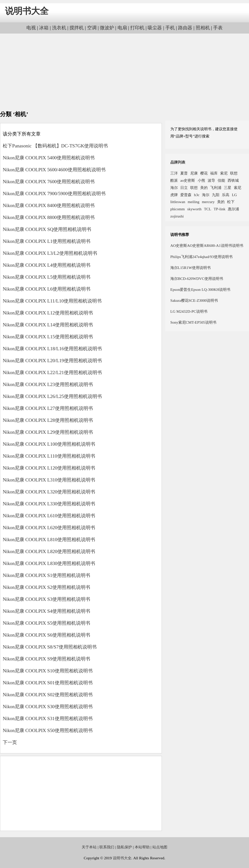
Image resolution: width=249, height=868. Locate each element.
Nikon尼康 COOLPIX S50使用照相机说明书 (48, 730)
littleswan (178, 202)
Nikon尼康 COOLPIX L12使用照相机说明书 (48, 313)
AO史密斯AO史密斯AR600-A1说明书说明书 (207, 245)
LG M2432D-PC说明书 (189, 311)
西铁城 (233, 180)
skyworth (194, 209)
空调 (92, 28)
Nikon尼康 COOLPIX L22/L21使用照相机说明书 (52, 372)
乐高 (226, 195)
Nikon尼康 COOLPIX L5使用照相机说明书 (47, 277)
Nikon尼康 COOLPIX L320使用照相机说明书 (49, 492)
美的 (204, 188)
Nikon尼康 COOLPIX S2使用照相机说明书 (46, 587)
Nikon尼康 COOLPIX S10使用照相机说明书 (48, 671)
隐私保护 (124, 847)
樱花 (204, 173)
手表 (218, 28)
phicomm (178, 209)
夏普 (184, 173)
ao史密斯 (188, 180)
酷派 (174, 180)
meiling (194, 202)
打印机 (137, 28)
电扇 (122, 28)
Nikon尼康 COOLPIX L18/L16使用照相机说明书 (52, 349)
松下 (231, 202)
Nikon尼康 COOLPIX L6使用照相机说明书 (47, 289)
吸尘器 (155, 28)
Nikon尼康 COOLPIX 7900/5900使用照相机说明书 (54, 194)
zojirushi (177, 216)
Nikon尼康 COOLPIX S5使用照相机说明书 (46, 623)
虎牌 (174, 195)
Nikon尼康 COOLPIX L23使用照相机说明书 (48, 384)
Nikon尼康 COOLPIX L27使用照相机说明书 (48, 408)
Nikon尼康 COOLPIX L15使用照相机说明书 (48, 337)
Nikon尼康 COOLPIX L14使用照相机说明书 (48, 325)
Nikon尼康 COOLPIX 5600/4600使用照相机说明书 (54, 170)
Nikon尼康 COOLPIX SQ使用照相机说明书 (47, 229)
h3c (197, 195)
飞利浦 (216, 188)
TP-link (219, 209)
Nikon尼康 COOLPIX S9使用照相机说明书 (46, 659)
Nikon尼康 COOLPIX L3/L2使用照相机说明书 (50, 253)
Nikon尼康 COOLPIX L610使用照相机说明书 (49, 516)
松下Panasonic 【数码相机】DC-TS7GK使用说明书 (55, 146)
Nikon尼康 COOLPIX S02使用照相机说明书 (48, 695)
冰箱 (44, 28)
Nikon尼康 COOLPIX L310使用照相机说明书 (49, 480)
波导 (211, 180)
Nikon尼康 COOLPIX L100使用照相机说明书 (49, 444)
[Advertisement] (124, 72)
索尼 (224, 173)
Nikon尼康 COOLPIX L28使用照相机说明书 (48, 420)
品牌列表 (178, 162)
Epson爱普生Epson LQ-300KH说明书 (200, 289)
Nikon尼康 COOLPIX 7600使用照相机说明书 (49, 182)
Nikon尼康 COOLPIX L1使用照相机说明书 (47, 241)
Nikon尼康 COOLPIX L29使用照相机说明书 (48, 432)
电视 (31, 28)
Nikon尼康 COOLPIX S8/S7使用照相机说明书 (50, 647)
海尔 (174, 188)
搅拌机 (77, 28)
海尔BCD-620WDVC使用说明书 (197, 279)
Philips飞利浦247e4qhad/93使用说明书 (201, 257)
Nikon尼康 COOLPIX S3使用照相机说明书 (46, 599)
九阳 (216, 195)
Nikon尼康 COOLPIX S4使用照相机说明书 (46, 611)
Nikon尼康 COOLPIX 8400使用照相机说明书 (49, 205)
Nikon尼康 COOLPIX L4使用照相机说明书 (47, 265)
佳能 (221, 180)
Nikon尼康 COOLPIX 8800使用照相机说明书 (49, 217)
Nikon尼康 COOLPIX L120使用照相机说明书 (49, 468)
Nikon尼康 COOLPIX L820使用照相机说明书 (49, 551)
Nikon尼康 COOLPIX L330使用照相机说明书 (49, 504)
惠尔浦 (233, 209)
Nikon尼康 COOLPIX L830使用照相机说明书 (49, 563)
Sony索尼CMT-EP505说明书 (193, 322)
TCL (208, 209)
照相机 (203, 28)
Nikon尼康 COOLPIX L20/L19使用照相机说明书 (52, 361)
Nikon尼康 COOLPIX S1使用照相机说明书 (46, 575)
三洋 (174, 173)
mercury (208, 202)
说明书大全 (27, 11)
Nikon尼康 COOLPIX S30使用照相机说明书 (48, 707)
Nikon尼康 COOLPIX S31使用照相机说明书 (48, 718)
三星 (228, 188)
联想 (234, 173)
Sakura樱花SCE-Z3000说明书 (194, 300)
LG (234, 195)
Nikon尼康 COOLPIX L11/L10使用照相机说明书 (52, 301)
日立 (184, 188)
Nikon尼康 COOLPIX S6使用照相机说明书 (46, 635)
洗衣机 (59, 28)
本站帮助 (142, 847)
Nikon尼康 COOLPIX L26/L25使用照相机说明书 (52, 396)
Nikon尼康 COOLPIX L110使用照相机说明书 (49, 456)
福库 (214, 173)
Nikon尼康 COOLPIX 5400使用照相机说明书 (49, 158)
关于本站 (89, 847)
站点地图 (160, 847)
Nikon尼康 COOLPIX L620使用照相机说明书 (49, 528)
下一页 (10, 742)
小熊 (201, 180)
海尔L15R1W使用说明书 (190, 268)
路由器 (185, 28)
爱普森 (186, 195)
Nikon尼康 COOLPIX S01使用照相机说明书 (48, 683)
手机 (170, 28)
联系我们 (107, 847)
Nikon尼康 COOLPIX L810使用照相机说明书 (49, 540)
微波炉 (107, 28)
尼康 (194, 173)
